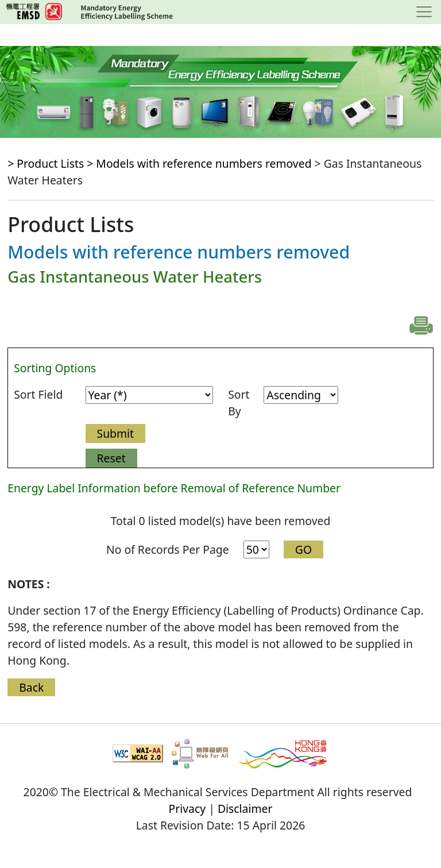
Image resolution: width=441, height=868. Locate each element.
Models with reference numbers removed (204, 163)
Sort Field (38, 394)
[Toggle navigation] (424, 12)
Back (31, 687)
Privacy (187, 809)
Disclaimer (245, 809)
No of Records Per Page (168, 549)
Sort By (239, 403)
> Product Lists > (52, 163)
